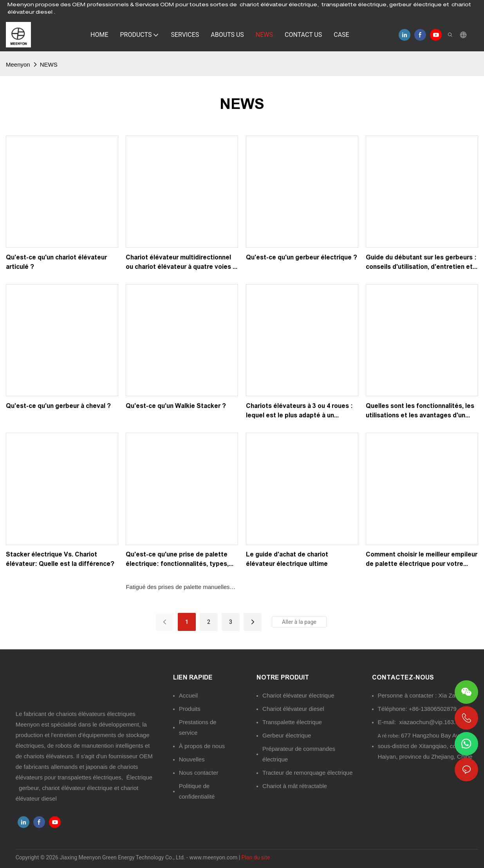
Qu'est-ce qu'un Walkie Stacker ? (176, 406)
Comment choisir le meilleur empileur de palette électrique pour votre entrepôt (422, 560)
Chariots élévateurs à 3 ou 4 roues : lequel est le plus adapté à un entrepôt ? (299, 411)
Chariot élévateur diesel (293, 709)
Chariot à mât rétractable (295, 786)
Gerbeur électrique (287, 735)
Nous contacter (199, 773)
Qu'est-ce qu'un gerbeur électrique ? (302, 257)
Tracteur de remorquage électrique (307, 773)
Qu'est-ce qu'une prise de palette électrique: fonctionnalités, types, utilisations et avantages (177, 560)
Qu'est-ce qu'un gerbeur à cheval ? (58, 406)
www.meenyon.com (214, 857)
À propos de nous (202, 746)
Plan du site (256, 857)
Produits (190, 709)
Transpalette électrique (292, 722)
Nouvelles (192, 759)
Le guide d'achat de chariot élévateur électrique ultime (287, 559)
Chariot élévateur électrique (298, 695)
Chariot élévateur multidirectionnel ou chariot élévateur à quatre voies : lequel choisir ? (180, 263)
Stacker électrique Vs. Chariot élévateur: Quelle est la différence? (60, 559)
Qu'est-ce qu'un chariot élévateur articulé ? (56, 262)
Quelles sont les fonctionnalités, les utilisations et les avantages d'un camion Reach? (420, 411)
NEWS (49, 64)
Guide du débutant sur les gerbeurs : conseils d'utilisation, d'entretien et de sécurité (421, 263)
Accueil (188, 695)
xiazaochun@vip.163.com (433, 722)
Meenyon (18, 64)
